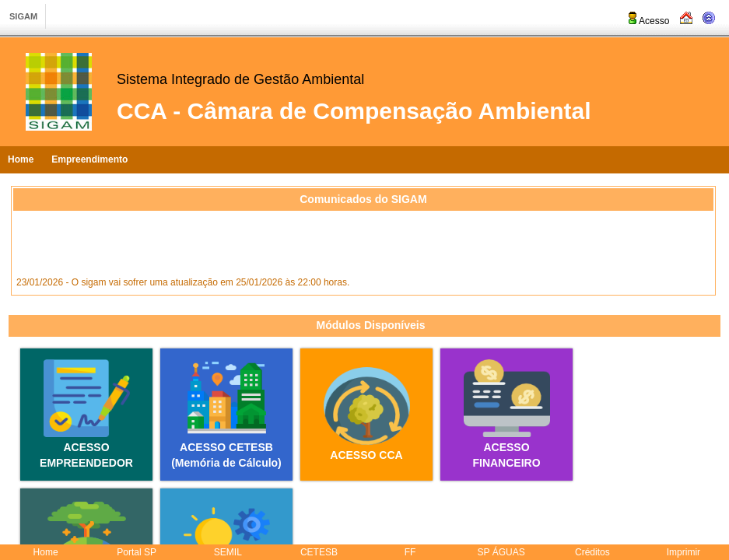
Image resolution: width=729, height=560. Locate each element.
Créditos (592, 552)
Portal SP (137, 552)
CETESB (319, 552)
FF (410, 552)
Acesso (648, 21)
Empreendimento (89, 159)
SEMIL (228, 552)
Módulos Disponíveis (370, 325)
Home (21, 159)
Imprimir (683, 552)
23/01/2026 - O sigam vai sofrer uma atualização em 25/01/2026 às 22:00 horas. (183, 284)
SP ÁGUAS (501, 552)
